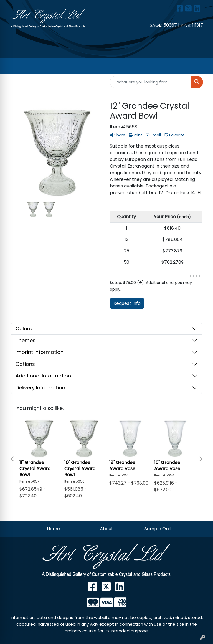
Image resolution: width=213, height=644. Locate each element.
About (106, 529)
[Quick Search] (151, 82)
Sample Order (160, 529)
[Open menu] (202, 66)
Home (53, 529)
